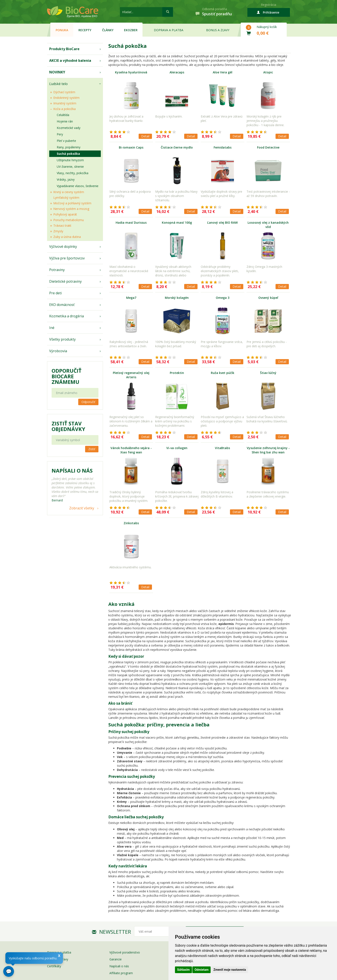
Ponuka (62, 30)
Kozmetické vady (69, 128)
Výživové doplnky (63, 247)
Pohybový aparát (65, 214)
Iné (52, 328)
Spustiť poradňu (217, 14)
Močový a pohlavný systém (72, 203)
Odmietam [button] (201, 970)
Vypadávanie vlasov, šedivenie (78, 186)
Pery (60, 134)
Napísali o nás (119, 966)
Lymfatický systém (66, 198)
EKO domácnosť (62, 305)
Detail (145, 136)
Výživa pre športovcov (67, 258)
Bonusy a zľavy (58, 959)
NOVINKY (57, 72)
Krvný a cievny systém (69, 192)
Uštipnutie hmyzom (70, 160)
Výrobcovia (58, 351)
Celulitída (63, 115)
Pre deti (55, 293)
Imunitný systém (65, 103)
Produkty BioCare (64, 49)
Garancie (116, 959)
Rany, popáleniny (69, 147)
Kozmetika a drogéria (67, 316)
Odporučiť (88, 402)
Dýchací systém (64, 92)
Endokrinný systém (66, 98)
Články (108, 30)
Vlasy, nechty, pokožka (73, 173)
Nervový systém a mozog (71, 209)
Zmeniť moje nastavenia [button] (230, 970)
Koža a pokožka (64, 109)
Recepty (85, 30)
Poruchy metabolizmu (69, 220)
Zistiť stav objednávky (68, 426)
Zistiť (92, 449)
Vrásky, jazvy (66, 179)
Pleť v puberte (66, 141)
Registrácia (269, 5)
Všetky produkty (62, 339)
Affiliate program (121, 973)
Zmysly (58, 231)
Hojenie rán (65, 121)
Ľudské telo (58, 84)
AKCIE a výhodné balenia (70, 60)
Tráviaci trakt (62, 226)
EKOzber (131, 30)
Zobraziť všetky (82, 508)
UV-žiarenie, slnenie (70, 167)
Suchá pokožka (68, 154)
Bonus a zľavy (218, 30)
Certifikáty (54, 966)
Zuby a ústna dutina (67, 237)
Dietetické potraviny (65, 281)
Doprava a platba (169, 30)
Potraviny (57, 270)
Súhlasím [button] (183, 970)
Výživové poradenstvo (125, 952)
